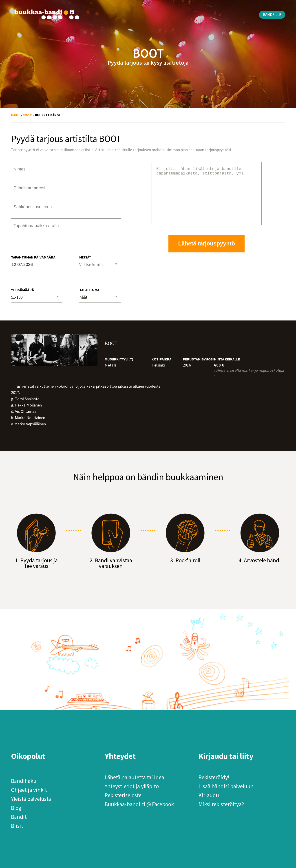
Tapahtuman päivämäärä (33, 257)
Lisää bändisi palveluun (226, 786)
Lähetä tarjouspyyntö (207, 254)
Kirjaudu (209, 795)
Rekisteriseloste (123, 795)
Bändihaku (24, 781)
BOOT (27, 115)
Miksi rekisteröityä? (221, 804)
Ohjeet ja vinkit (29, 790)
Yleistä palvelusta (31, 799)
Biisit (17, 826)
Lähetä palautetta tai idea (134, 777)
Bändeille (272, 15)
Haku (15, 115)
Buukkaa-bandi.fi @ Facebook (139, 804)
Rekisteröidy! (214, 777)
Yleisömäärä (22, 290)
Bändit (19, 817)
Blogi (17, 808)
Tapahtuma (89, 290)
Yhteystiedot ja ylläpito (132, 786)
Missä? (85, 257)
